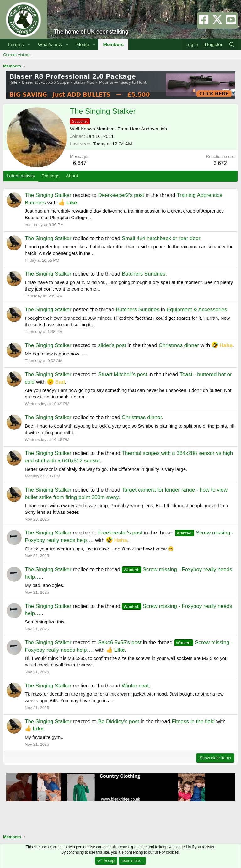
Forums (16, 44)
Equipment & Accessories (197, 310)
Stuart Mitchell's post (122, 374)
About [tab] (72, 176)
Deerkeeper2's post (121, 195)
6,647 (80, 163)
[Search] (232, 44)
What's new (50, 44)
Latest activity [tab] (21, 176)
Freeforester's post (120, 533)
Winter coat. (136, 686)
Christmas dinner (179, 345)
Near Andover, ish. (149, 129)
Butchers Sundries (144, 274)
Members (113, 44)
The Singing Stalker (48, 195)
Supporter (80, 121)
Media (83, 44)
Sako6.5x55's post (120, 642)
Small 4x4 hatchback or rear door (161, 238)
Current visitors (17, 55)
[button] (29, 44)
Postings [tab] (51, 176)
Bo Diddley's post (118, 721)
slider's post (112, 345)
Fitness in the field (193, 721)
